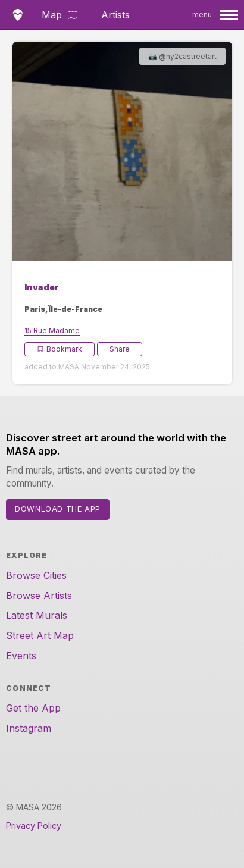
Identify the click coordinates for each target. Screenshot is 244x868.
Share (120, 349)
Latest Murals (37, 615)
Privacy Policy (34, 825)
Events (21, 656)
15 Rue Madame (52, 330)
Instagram (29, 728)
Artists (115, 15)
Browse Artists (39, 596)
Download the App (58, 509)
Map (60, 15)
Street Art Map (40, 635)
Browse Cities (36, 575)
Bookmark (60, 349)
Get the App (33, 708)
